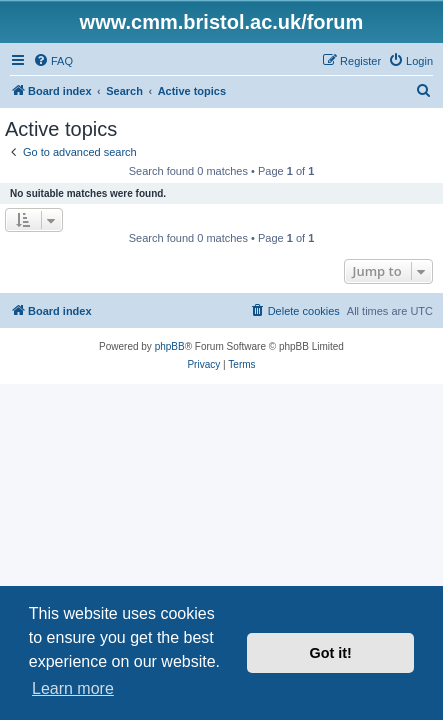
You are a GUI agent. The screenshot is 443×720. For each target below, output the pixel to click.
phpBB (170, 346)
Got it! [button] (331, 653)
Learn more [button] (73, 688)
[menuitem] (53, 61)
